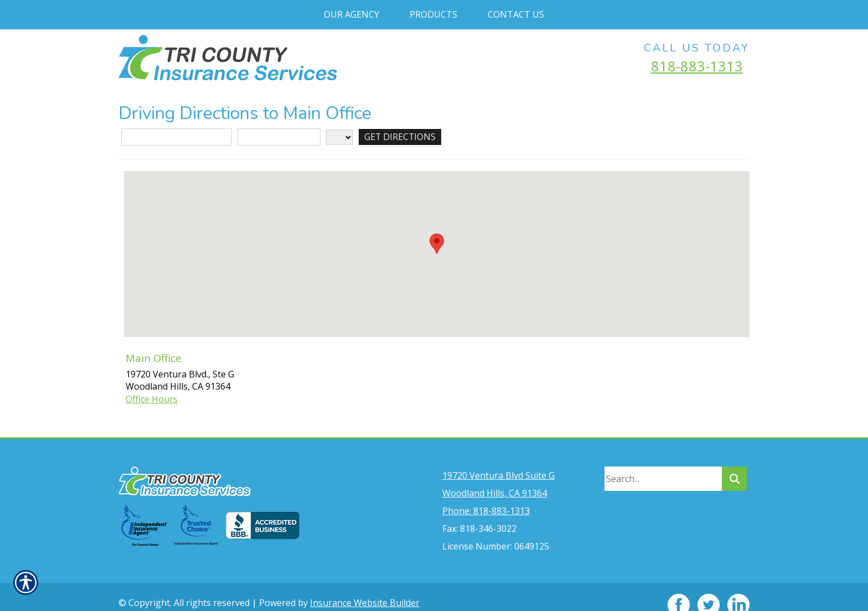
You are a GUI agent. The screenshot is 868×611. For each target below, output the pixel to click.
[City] (279, 137)
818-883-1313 (697, 66)
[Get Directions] (401, 137)
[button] (437, 244)
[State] (340, 137)
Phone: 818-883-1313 (486, 495)
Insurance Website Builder (365, 587)
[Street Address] (177, 137)
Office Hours (152, 399)
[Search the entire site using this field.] (663, 463)
